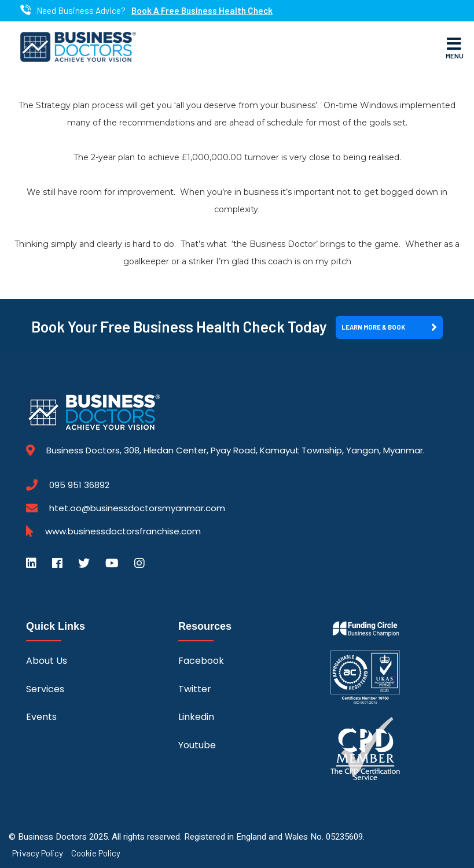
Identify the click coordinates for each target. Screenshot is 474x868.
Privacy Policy (38, 853)
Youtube (197, 745)
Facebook (201, 661)
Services (45, 689)
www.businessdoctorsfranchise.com (123, 531)
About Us (47, 661)
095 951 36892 (79, 485)
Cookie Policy (96, 853)
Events (41, 717)
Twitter (195, 689)
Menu (455, 47)
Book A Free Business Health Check (202, 11)
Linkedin (196, 717)
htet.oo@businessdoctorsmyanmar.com (137, 508)
